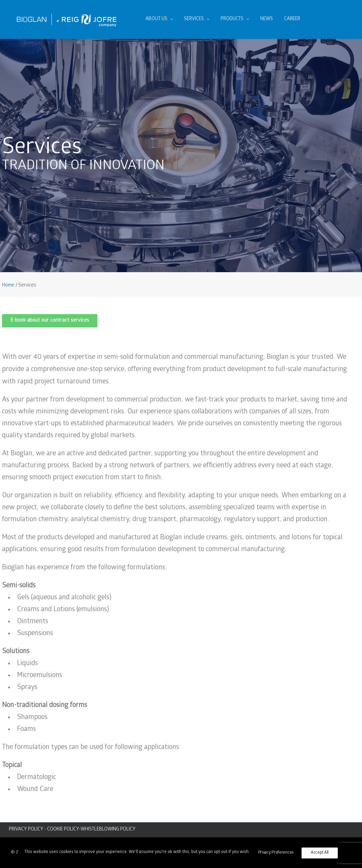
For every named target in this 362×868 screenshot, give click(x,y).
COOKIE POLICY (63, 830)
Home (8, 286)
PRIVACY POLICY (26, 830)
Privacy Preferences (276, 853)
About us (159, 19)
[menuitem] (159, 19)
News (267, 19)
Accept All (320, 853)
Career (292, 19)
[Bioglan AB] (67, 19)
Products (235, 19)
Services (197, 19)
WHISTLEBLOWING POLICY (108, 830)
